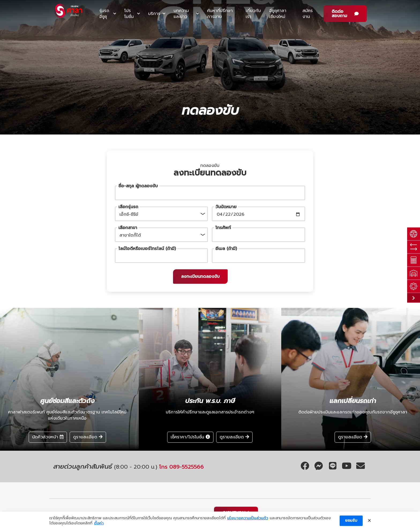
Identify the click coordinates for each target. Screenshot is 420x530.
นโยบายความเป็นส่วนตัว (248, 518)
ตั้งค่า (99, 523)
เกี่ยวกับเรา (253, 14)
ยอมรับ (351, 520)
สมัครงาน (307, 14)
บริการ (154, 14)
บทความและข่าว (181, 14)
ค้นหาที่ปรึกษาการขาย (220, 14)
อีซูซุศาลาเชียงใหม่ (278, 14)
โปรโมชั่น (129, 14)
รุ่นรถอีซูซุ (104, 14)
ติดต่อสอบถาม (339, 14)
